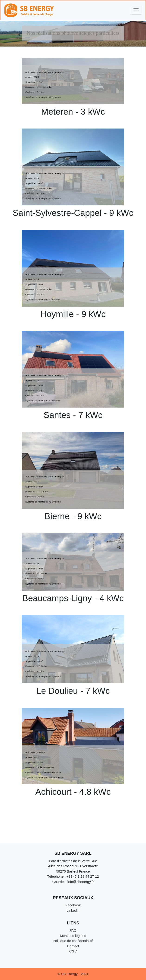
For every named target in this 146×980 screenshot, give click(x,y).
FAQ (73, 930)
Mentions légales (73, 936)
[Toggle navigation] (136, 10)
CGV (73, 951)
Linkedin (73, 910)
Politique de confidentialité (73, 941)
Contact (73, 946)
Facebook (73, 905)
